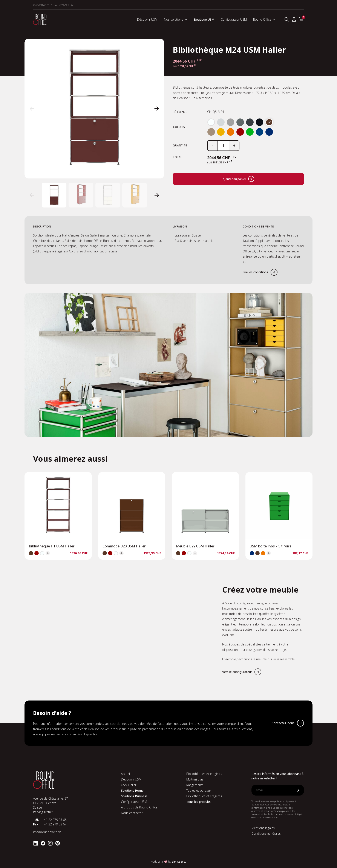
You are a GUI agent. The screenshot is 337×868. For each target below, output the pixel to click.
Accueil (126, 774)
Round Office (264, 19)
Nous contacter (132, 813)
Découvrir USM (147, 19)
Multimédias (195, 779)
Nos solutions (176, 19)
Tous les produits (198, 802)
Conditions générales (266, 833)
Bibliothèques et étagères (204, 774)
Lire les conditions (255, 272)
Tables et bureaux (199, 790)
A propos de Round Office (139, 807)
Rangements (195, 785)
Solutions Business (134, 796)
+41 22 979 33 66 (64, 5)
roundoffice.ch (41, 5)
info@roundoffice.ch (47, 832)
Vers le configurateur (237, 672)
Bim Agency (179, 862)
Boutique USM (204, 19)
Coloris (179, 127)
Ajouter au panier (238, 179)
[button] (32, 109)
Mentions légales (263, 828)
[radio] (211, 122)
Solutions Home (132, 790)
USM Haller (129, 785)
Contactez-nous (283, 723)
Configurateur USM (234, 19)
